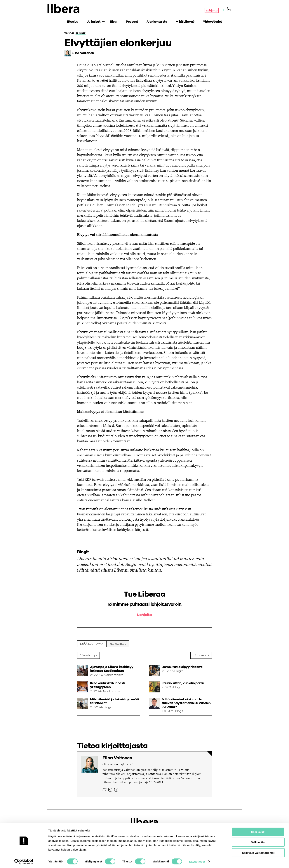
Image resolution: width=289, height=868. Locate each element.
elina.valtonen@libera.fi (118, 765)
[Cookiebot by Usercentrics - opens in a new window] (24, 861)
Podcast (132, 22)
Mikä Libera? (185, 22)
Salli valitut (258, 842)
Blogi (114, 22)
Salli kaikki (258, 831)
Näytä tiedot (197, 861)
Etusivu (73, 22)
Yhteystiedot (212, 22)
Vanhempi (90, 655)
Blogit (81, 33)
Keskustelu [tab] (118, 644)
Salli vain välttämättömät (258, 852)
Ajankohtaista (157, 22)
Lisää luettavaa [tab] (92, 644)
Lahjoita (212, 11)
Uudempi (200, 655)
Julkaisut (94, 22)
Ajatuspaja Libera (64, 9)
